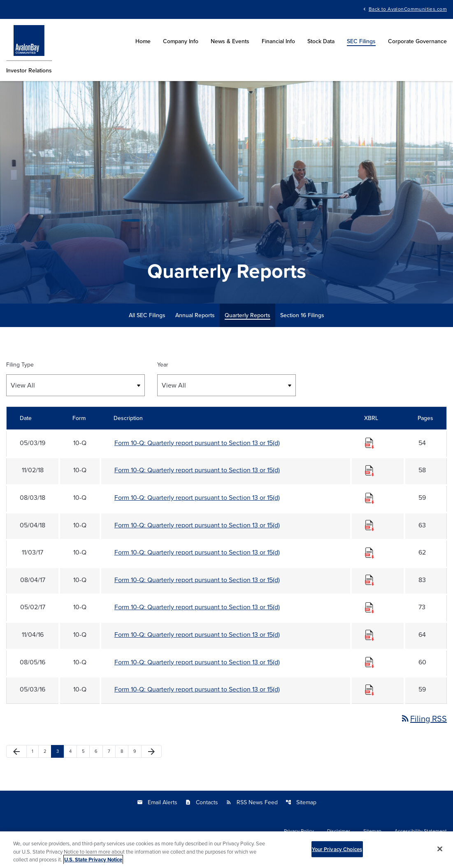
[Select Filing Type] (75, 385)
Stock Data (321, 41)
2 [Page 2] (47, 751)
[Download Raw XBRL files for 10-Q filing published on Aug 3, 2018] (369, 497)
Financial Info (278, 41)
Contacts (202, 802)
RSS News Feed (252, 802)
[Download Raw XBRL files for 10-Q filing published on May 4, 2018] (369, 525)
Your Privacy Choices (337, 853)
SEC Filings (361, 41)
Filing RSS (424, 718)
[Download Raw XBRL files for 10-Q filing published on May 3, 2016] (369, 689)
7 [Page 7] (112, 751)
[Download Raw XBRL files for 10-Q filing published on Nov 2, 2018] (369, 470)
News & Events (230, 41)
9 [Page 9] (137, 751)
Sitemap (301, 802)
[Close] (440, 852)
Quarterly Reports (247, 315)
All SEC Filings (147, 315)
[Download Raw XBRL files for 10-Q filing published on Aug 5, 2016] (369, 662)
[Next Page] (151, 752)
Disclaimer (339, 831)
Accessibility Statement (421, 831)
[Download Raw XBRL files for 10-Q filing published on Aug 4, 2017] (369, 580)
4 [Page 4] (73, 751)
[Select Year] (226, 385)
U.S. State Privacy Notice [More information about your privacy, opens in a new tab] (93, 863)
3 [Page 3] (60, 751)
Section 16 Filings (302, 315)
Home (143, 41)
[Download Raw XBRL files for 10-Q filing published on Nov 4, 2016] (369, 634)
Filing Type (20, 364)
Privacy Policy (299, 831)
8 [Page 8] (124, 751)
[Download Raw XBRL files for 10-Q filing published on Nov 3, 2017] (369, 552)
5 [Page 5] (86, 751)
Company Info (181, 41)
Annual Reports (195, 315)
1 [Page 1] (35, 751)
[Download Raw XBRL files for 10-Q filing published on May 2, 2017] (369, 607)
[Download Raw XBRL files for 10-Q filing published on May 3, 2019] (369, 443)
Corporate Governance (417, 41)
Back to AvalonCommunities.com (408, 8)
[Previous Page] (16, 752)
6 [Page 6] (99, 751)
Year (163, 364)
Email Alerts (157, 802)
